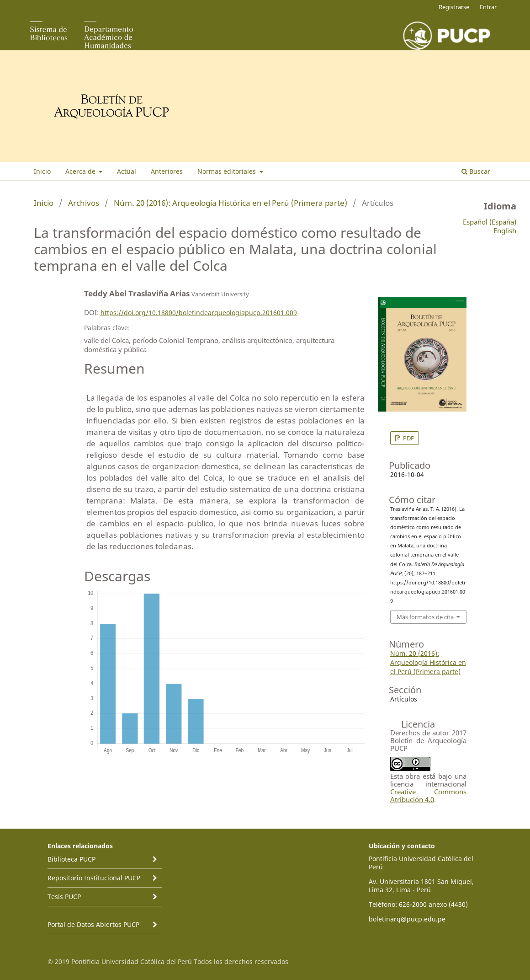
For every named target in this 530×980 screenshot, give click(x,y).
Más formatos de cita (425, 617)
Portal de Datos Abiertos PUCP (93, 924)
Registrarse (454, 7)
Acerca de (81, 171)
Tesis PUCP (64, 897)
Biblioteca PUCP (72, 859)
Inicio (42, 171)
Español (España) (490, 222)
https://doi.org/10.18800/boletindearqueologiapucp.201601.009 (199, 313)
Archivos (84, 203)
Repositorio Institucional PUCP (94, 878)
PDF (408, 438)
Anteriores (167, 171)
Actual (127, 171)
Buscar (476, 171)
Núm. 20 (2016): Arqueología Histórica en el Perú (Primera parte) (231, 203)
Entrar (488, 7)
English (505, 230)
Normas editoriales (228, 171)
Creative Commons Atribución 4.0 (428, 795)
